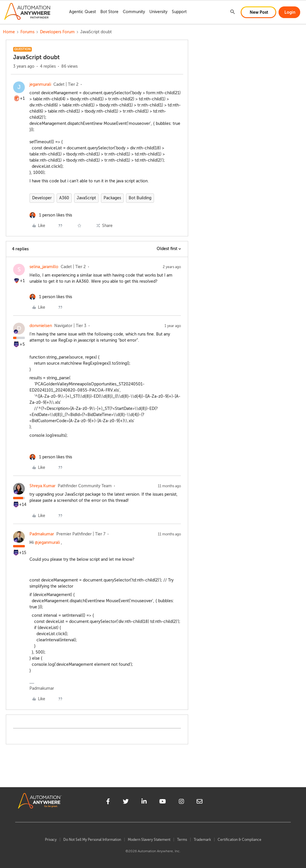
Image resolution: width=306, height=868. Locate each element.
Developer (42, 198)
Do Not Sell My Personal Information (92, 840)
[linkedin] (144, 802)
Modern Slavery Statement (149, 840)
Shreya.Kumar (42, 486)
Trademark (202, 840)
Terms (182, 840)
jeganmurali (40, 84)
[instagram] (181, 802)
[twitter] (126, 802)
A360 (64, 198)
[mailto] (200, 802)
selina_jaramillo (44, 267)
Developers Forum (57, 32)
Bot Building (140, 198)
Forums (27, 32)
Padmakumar (42, 534)
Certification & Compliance (239, 840)
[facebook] (108, 802)
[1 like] (51, 215)
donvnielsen (41, 326)
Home (9, 32)
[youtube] (163, 802)
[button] (258, 12)
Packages (112, 198)
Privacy (51, 840)
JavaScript (86, 198)
